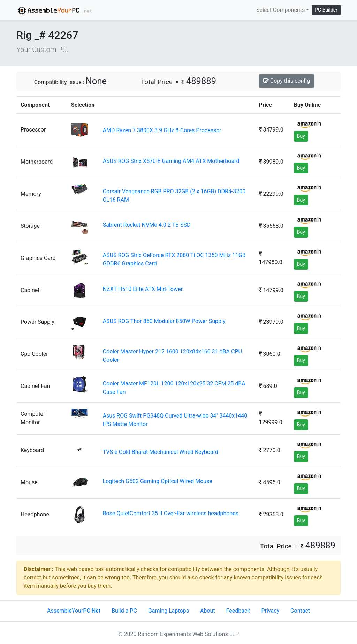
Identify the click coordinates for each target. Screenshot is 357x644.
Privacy (270, 611)
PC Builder (326, 10)
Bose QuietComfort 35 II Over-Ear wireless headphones (171, 513)
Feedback (238, 611)
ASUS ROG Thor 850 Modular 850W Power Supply (164, 321)
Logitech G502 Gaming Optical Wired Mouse (158, 481)
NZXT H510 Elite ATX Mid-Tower (143, 289)
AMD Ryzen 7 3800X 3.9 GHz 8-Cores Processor (162, 130)
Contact (300, 611)
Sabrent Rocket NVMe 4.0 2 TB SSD (147, 225)
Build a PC (124, 611)
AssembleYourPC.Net (74, 611)
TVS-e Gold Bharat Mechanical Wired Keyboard (161, 452)
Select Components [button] (280, 10)
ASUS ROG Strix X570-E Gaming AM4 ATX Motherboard (171, 161)
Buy (301, 136)
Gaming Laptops (169, 611)
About (208, 611)
